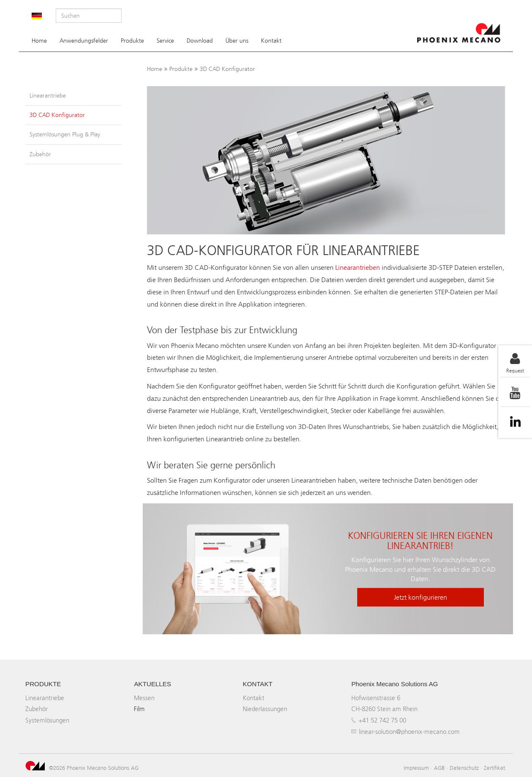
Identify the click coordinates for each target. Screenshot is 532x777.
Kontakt (271, 41)
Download (200, 41)
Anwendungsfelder (84, 41)
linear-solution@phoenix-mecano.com (409, 732)
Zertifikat (494, 768)
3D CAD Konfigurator (227, 69)
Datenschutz (464, 768)
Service (165, 41)
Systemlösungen (47, 720)
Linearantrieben (358, 268)
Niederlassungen (265, 709)
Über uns (237, 41)
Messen (144, 698)
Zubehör (40, 154)
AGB (439, 768)
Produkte (132, 41)
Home (39, 41)
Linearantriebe (48, 96)
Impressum (416, 768)
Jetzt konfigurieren (421, 598)
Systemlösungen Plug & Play (65, 134)
